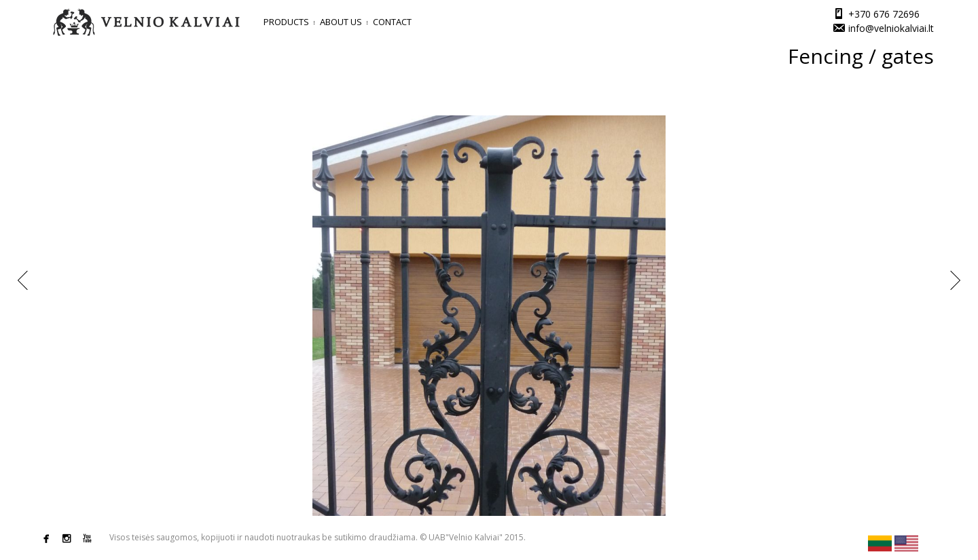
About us (341, 22)
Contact (392, 22)
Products (286, 22)
